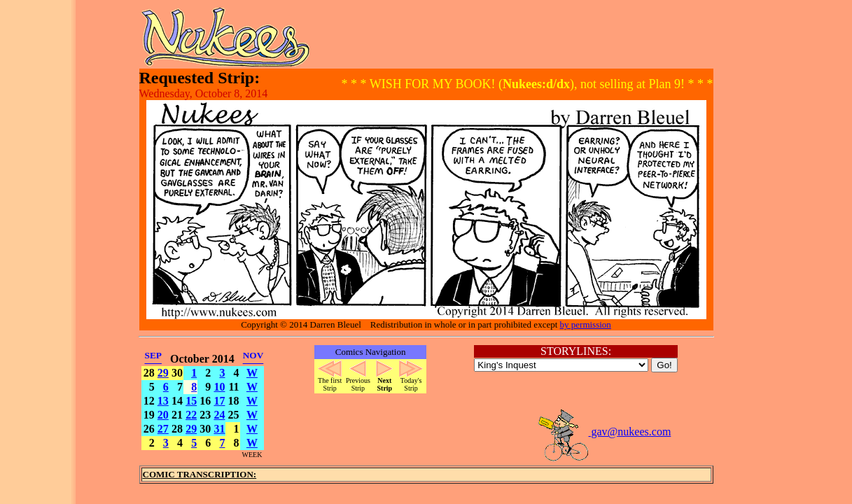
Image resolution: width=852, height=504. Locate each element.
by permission (586, 324)
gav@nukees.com (604, 432)
